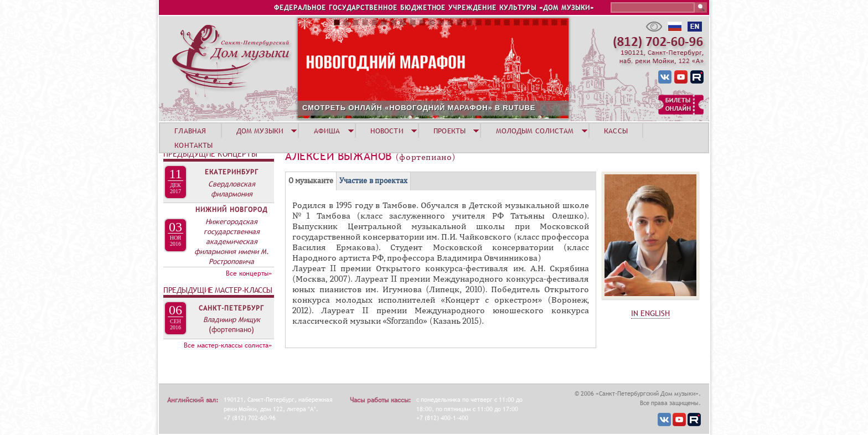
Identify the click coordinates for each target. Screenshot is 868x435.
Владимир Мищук (232, 319)
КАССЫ (616, 131)
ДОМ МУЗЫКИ (260, 131)
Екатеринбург (232, 172)
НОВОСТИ (387, 131)
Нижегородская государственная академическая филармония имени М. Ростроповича (232, 241)
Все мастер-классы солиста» (228, 345)
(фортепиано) (231, 329)
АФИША (327, 131)
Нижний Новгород (231, 210)
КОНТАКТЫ (193, 145)
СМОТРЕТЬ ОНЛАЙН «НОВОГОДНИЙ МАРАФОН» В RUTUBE (419, 108)
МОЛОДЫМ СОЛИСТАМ (535, 131)
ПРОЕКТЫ (449, 131)
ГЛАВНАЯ (190, 131)
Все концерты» (249, 273)
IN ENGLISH (650, 313)
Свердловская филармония (232, 189)
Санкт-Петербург (231, 308)
